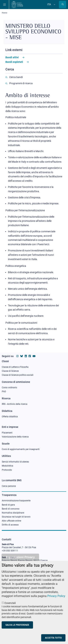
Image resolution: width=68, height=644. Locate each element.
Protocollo (7, 470)
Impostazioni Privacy (20, 560)
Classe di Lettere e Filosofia (15, 367)
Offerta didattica (10, 417)
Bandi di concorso (11, 509)
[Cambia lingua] (54, 5)
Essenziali (10, 606)
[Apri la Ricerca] (63, 5)
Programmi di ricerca (21, 83)
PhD (4, 392)
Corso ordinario (9, 388)
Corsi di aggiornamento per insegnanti (21, 449)
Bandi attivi (12, 57)
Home (5, 13)
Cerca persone (9, 486)
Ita (49, 4)
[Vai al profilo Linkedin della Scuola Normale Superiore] (26, 356)
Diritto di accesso (10, 525)
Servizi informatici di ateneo (15, 462)
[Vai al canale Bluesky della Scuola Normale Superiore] (22, 356)
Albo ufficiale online (11, 521)
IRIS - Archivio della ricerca (15, 404)
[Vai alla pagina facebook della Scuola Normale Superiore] (30, 356)
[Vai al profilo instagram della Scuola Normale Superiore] (17, 356)
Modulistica (8, 466)
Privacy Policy (56, 599)
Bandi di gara (8, 505)
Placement (7, 433)
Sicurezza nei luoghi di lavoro (16, 517)
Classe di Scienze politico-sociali (18, 375)
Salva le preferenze (17, 628)
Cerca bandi (16, 77)
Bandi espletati (14, 62)
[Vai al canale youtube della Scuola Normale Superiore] (34, 356)
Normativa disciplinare (13, 513)
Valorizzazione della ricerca (15, 437)
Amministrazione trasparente (16, 501)
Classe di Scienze (10, 371)
